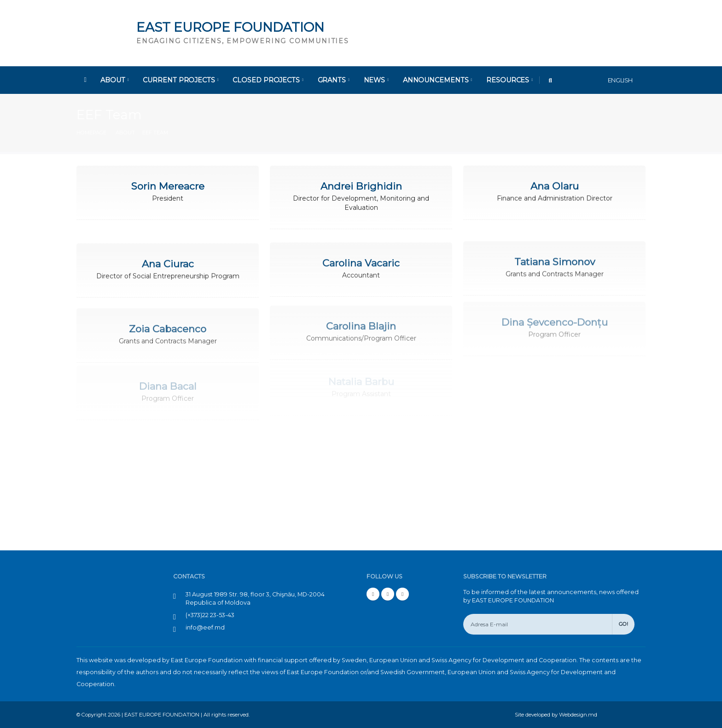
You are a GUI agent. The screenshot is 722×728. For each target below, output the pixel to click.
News (376, 80)
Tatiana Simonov (555, 257)
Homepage (91, 133)
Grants (334, 80)
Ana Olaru (555, 185)
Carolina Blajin (361, 316)
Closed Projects (268, 80)
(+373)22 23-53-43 (210, 615)
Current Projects (180, 80)
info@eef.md (205, 627)
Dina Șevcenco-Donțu (555, 312)
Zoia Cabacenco (168, 321)
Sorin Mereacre (168, 186)
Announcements (438, 80)
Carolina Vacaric (361, 259)
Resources (509, 80)
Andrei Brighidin (361, 186)
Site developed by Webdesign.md (556, 715)
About (114, 80)
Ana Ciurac (168, 262)
